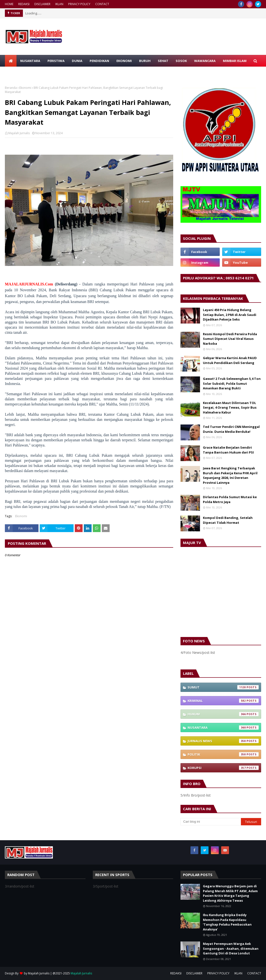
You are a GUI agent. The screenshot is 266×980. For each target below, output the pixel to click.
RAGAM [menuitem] (14, 72)
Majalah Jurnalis (19, 133)
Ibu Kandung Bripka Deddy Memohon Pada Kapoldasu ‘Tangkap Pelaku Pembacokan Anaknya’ (227, 922)
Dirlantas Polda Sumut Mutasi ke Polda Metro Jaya (230, 499)
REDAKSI (24, 4)
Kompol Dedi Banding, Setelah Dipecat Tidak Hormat (228, 520)
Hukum (223, 714)
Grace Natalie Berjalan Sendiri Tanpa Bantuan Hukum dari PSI (228, 450)
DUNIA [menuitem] (77, 61)
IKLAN (59, 4)
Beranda (11, 88)
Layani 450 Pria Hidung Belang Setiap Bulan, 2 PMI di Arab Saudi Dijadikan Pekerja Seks (230, 315)
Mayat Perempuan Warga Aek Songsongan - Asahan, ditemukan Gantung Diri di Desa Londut (231, 948)
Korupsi (223, 768)
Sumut (223, 687)
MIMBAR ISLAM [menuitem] (235, 61)
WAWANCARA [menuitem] (205, 61)
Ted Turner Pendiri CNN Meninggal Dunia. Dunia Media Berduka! (231, 429)
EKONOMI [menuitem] (124, 61)
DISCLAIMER (42, 4)
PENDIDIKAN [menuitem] (99, 61)
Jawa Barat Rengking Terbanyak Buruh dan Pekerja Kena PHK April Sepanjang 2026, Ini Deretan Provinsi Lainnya (230, 475)
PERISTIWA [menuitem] (56, 61)
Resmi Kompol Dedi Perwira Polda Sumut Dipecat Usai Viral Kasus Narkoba (230, 339)
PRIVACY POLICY (79, 4)
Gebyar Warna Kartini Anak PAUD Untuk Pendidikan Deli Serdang (230, 360)
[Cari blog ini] (211, 822)
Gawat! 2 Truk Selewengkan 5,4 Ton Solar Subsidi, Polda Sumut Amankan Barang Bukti (232, 383)
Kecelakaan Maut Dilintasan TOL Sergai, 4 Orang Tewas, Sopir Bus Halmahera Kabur (230, 408)
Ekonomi (25, 88)
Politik (223, 754)
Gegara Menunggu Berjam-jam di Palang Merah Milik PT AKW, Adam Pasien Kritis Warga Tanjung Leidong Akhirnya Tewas (230, 893)
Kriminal (223, 701)
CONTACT (102, 4)
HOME (9, 4)
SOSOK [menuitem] (181, 61)
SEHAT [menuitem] (163, 61)
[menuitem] (11, 61)
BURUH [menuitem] (145, 61)
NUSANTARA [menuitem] (30, 61)
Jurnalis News (223, 741)
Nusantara (223, 727)
